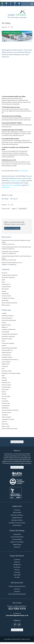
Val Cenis (17, 570)
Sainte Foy (17, 562)
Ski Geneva (17, 547)
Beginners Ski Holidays (17, 542)
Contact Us (17, 510)
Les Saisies (17, 572)
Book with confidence (17, 515)
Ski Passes (17, 591)
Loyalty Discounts (17, 518)
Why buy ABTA (17, 512)
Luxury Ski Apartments (17, 537)
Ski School (17, 589)
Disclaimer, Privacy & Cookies (17, 523)
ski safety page (24, 171)
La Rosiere (17, 559)
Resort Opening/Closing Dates (17, 594)
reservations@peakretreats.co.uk (17, 615)
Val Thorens (17, 567)
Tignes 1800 (17, 575)
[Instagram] (19, 625)
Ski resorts (14, 199)
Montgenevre (17, 564)
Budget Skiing (17, 544)
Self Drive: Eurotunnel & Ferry (17, 586)
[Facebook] (9, 27)
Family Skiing (17, 534)
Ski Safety (5, 199)
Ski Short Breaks (17, 539)
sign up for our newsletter (12, 185)
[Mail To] (12, 27)
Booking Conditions (17, 520)
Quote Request (17, 525)
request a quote (16, 181)
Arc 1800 (17, 577)
